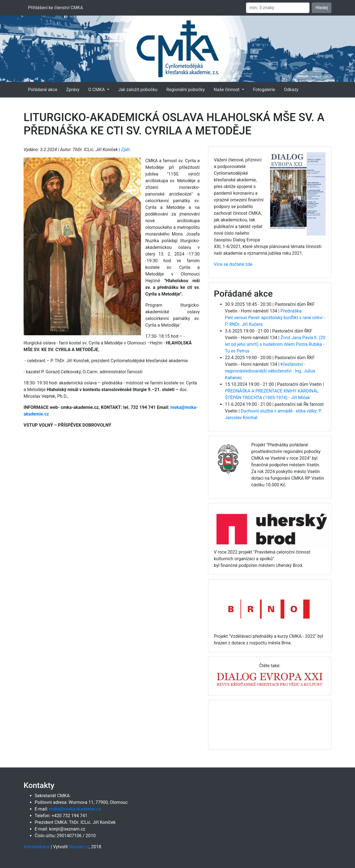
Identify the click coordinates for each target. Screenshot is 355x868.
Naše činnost (227, 90)
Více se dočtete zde (233, 264)
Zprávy (73, 90)
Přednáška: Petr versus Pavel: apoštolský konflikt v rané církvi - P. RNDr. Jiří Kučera (275, 318)
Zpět (125, 150)
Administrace (37, 847)
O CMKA (97, 90)
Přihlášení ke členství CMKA (55, 8)
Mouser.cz (79, 847)
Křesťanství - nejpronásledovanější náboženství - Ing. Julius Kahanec (270, 371)
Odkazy (291, 90)
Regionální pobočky (186, 90)
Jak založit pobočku (138, 90)
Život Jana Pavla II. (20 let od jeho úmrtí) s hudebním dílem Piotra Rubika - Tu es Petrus (275, 344)
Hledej (322, 8)
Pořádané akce (43, 90)
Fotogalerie (264, 90)
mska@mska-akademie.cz (75, 809)
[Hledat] (278, 8)
